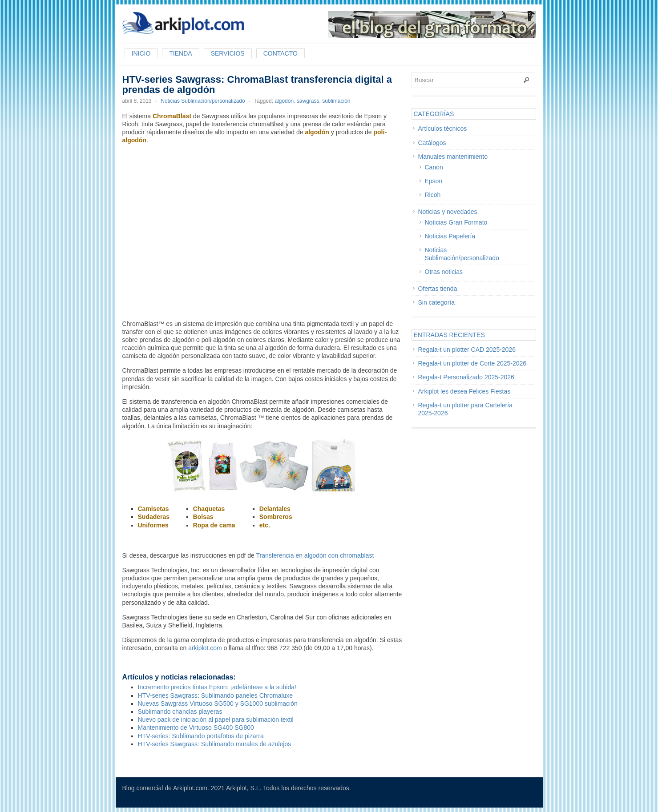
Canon (434, 167)
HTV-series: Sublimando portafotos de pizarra (201, 736)
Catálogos (432, 143)
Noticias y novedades (448, 212)
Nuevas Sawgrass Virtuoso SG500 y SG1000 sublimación (218, 703)
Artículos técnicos (443, 129)
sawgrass (308, 101)
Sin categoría (437, 302)
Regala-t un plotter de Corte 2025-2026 (472, 363)
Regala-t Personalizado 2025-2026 (466, 377)
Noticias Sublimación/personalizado (203, 101)
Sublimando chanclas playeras (180, 712)
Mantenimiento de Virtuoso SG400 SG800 (196, 728)
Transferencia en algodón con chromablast (315, 555)
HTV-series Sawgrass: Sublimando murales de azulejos (215, 744)
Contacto (281, 53)
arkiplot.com (205, 648)
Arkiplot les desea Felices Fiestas (464, 391)
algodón (284, 101)
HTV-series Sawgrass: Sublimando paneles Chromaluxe (216, 695)
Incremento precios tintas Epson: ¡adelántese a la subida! (217, 687)
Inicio (141, 53)
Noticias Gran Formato (456, 222)
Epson (434, 181)
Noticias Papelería (450, 236)
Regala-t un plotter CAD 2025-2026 (467, 350)
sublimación (336, 101)
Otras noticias (444, 272)
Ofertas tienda (438, 289)
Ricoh (433, 195)
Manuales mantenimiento (453, 157)
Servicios (228, 53)
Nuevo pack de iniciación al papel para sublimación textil (216, 720)
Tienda (180, 53)
